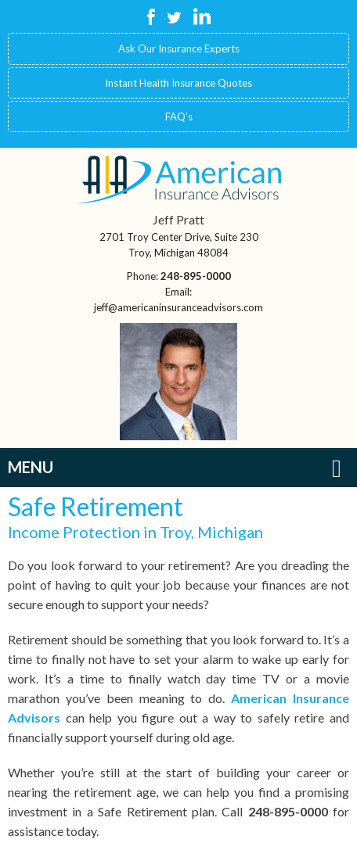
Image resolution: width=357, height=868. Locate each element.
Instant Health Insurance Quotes (178, 83)
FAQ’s (179, 117)
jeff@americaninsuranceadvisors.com (178, 307)
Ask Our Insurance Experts (179, 48)
